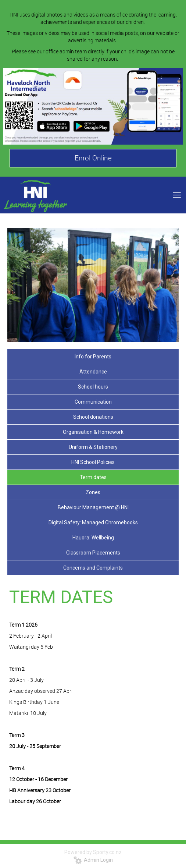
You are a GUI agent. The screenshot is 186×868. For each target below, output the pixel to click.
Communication (93, 402)
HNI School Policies (93, 462)
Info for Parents (93, 357)
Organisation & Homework (93, 432)
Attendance (93, 372)
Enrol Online (93, 158)
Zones (93, 492)
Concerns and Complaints (93, 568)
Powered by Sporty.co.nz (93, 852)
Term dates (93, 477)
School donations (93, 417)
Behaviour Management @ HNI (93, 507)
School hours (93, 387)
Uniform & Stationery (93, 447)
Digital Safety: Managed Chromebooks (93, 522)
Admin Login (93, 860)
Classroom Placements (93, 553)
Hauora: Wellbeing (93, 538)
